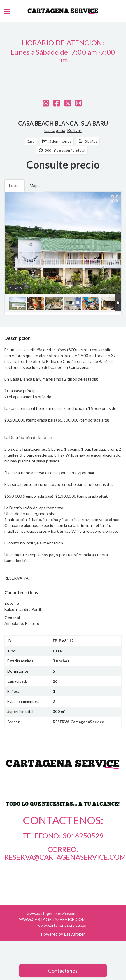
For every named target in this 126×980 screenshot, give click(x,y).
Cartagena (55, 130)
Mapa (35, 185)
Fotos (14, 185)
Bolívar (74, 130)
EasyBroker (75, 934)
